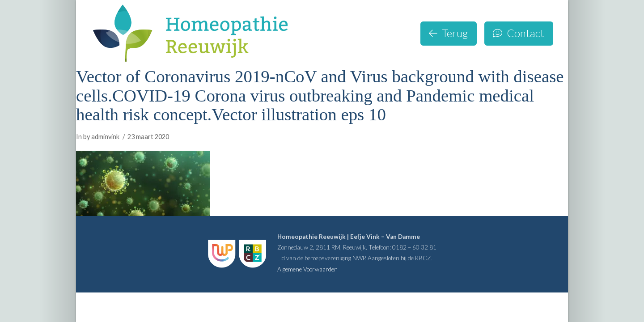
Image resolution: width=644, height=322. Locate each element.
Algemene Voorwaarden (307, 269)
